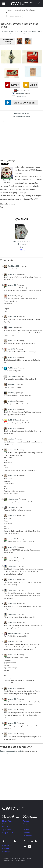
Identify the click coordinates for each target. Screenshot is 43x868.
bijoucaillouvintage (15, 633)
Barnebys (6, 851)
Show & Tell (35, 31)
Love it (13, 85)
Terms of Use (8, 861)
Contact (6, 849)
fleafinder (11, 384)
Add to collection (20, 103)
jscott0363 (11, 349)
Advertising (4, 34)
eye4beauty (12, 566)
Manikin (11, 439)
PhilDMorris (12, 368)
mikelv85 (11, 393)
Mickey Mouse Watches (21, 31)
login (20, 751)
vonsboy (11, 641)
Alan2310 (11, 296)
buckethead (20, 94)
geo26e (20, 90)
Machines (27, 833)
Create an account (7, 751)
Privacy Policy (20, 861)
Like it (31, 85)
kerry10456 (7, 174)
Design (26, 824)
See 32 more (21, 97)
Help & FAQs (8, 833)
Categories (7, 824)
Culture (26, 830)
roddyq (10, 327)
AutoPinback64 (13, 266)
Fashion (26, 821)
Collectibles (28, 836)
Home (25, 827)
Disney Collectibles (16, 34)
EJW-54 (11, 507)
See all (22, 250)
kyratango (11, 401)
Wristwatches (7, 31)
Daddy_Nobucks (14, 420)
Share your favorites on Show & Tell (21, 10)
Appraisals (7, 830)
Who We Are (7, 846)
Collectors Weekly (22, 4)
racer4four (12, 376)
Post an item (10, 13)
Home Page (7, 821)
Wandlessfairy (13, 499)
